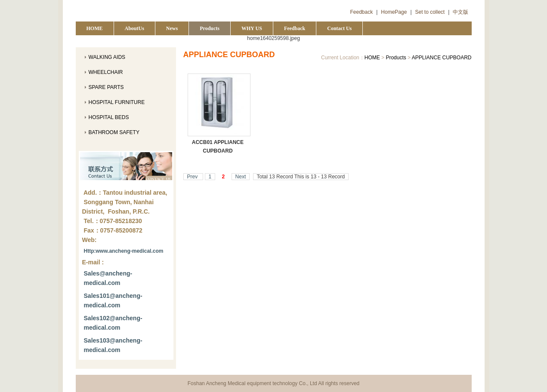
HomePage (394, 12)
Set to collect (430, 12)
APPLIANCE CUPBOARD (442, 58)
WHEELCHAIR (106, 72)
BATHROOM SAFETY (114, 132)
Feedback (362, 12)
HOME (95, 28)
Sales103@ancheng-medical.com (113, 345)
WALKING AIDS (107, 57)
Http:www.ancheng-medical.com (124, 251)
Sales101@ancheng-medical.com (113, 300)
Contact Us (339, 28)
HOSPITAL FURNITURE (117, 102)
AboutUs (134, 28)
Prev (193, 177)
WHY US (252, 28)
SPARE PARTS (106, 87)
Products (210, 28)
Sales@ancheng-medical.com (108, 278)
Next (241, 177)
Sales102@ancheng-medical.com (113, 323)
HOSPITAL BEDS (109, 117)
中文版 (460, 12)
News (172, 28)
